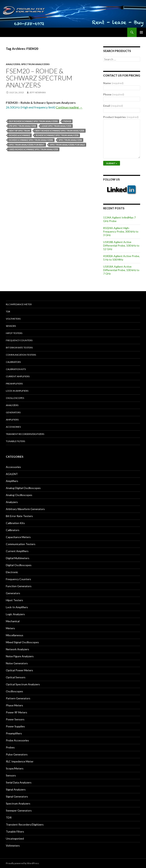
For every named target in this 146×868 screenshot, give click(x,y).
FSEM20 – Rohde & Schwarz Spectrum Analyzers (39, 78)
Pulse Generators (17, 754)
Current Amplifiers (18, 376)
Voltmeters (13, 319)
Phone (114, 94)
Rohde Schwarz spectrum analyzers (31, 140)
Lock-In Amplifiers (17, 607)
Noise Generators (17, 663)
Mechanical (13, 621)
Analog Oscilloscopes (19, 495)
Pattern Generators (18, 698)
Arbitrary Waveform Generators (25, 509)
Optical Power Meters (19, 670)
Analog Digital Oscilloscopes (23, 488)
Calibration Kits (16, 369)
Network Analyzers (17, 649)
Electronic (12, 572)
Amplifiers (12, 420)
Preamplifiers (14, 384)
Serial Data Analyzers (19, 782)
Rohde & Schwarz (20, 135)
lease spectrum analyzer (56, 126)
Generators (13, 412)
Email (113, 106)
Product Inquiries (121, 117)
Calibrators (13, 362)
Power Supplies (15, 726)
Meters (10, 628)
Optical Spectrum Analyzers (23, 684)
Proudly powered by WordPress (22, 863)
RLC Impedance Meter (19, 304)
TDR (8, 312)
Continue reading (69, 107)
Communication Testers (21, 355)
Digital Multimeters (18, 558)
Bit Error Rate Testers (19, 348)
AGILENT (12, 474)
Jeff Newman (38, 92)
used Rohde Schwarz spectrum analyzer (34, 149)
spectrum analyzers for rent (27, 145)
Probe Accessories (17, 740)
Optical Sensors (16, 677)
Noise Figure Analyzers (20, 656)
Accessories (13, 427)
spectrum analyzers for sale (67, 145)
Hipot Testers (14, 333)
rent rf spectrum (20, 131)
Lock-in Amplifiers (17, 391)
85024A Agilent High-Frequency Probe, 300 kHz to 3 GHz (121, 231)
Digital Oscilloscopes (19, 565)
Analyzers (13, 64)
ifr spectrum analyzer (23, 126)
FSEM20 (67, 121)
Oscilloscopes (15, 398)
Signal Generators (17, 796)
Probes (10, 747)
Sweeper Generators (19, 810)
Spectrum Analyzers (35, 64)
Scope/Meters (15, 768)
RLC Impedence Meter (20, 761)
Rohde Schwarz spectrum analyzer (57, 135)
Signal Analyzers (16, 789)
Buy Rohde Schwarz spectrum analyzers (34, 121)
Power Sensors (15, 719)
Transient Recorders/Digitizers (25, 434)
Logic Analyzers (15, 614)
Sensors (11, 326)
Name (113, 83)
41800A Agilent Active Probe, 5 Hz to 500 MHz (121, 258)
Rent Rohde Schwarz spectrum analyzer (60, 131)
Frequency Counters (19, 340)
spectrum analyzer (70, 140)
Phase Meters (14, 705)
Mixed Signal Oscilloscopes (22, 642)
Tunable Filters (15, 441)
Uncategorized (15, 838)
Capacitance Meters (18, 537)
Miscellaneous (15, 635)
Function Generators (19, 586)
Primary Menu (141, 32)
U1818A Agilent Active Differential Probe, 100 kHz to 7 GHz (121, 270)
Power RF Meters (17, 712)
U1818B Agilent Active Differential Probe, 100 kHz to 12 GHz (121, 245)
